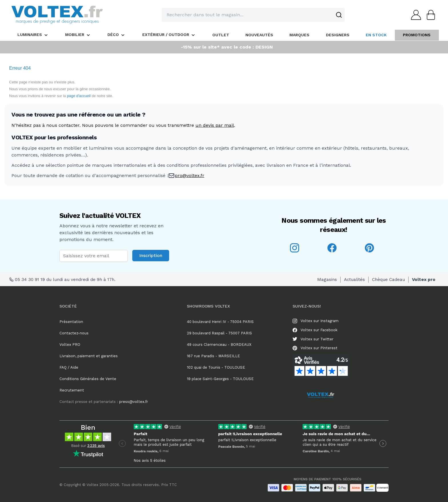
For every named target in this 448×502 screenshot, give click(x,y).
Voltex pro (424, 280)
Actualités (354, 280)
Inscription (151, 255)
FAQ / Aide (69, 367)
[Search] (339, 15)
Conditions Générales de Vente (88, 379)
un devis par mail (215, 125)
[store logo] (57, 15)
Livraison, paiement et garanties (89, 356)
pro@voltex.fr (190, 175)
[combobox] (253, 15)
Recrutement (72, 390)
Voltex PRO (70, 345)
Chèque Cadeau (388, 280)
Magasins (327, 280)
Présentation (71, 322)
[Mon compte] (414, 15)
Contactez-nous (74, 333)
